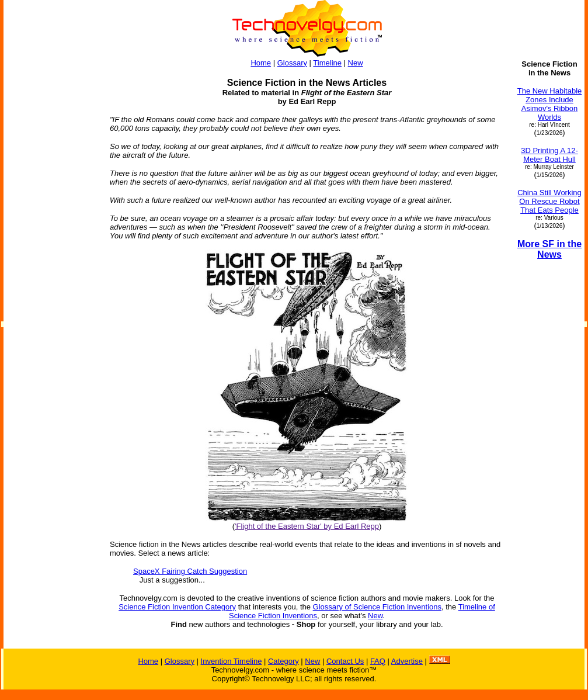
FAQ (378, 661)
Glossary (292, 63)
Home (261, 63)
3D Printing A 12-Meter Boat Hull (549, 155)
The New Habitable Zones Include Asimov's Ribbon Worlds (550, 104)
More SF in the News (549, 249)
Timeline (327, 63)
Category (283, 661)
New (356, 63)
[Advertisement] (51, 235)
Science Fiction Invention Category (177, 607)
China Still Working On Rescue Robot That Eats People (549, 201)
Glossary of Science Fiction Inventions (377, 607)
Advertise (407, 661)
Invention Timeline (232, 661)
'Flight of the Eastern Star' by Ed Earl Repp (307, 526)
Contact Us (345, 661)
